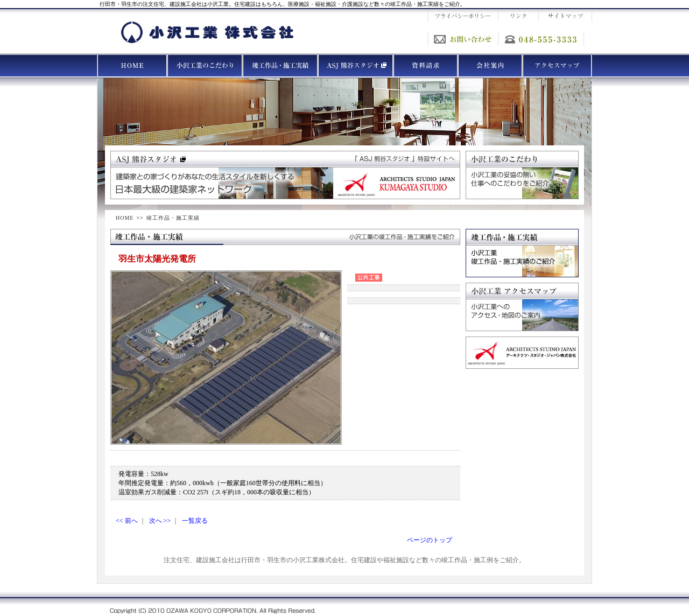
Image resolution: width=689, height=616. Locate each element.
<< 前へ (127, 521)
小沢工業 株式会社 (207, 32)
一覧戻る (195, 521)
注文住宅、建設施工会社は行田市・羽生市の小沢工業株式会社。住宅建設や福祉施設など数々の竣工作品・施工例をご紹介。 (344, 560)
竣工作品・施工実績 (173, 218)
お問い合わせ (463, 39)
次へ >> (160, 521)
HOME (125, 218)
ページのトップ (430, 540)
